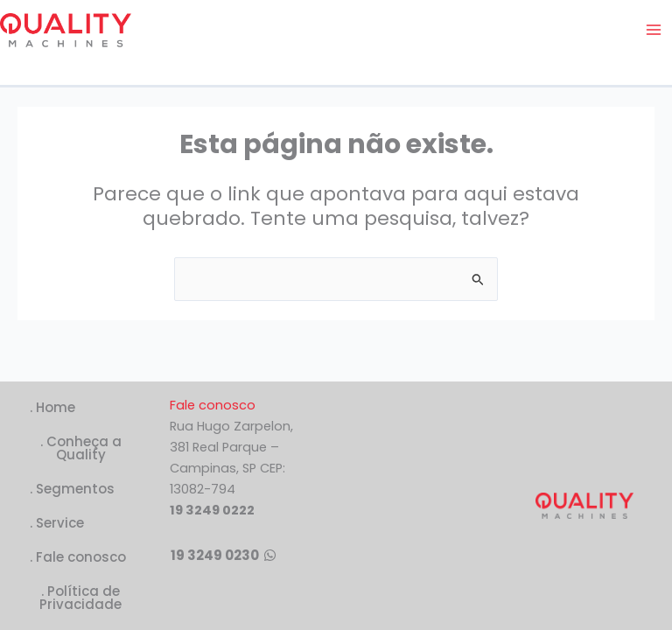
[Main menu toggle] (654, 30)
